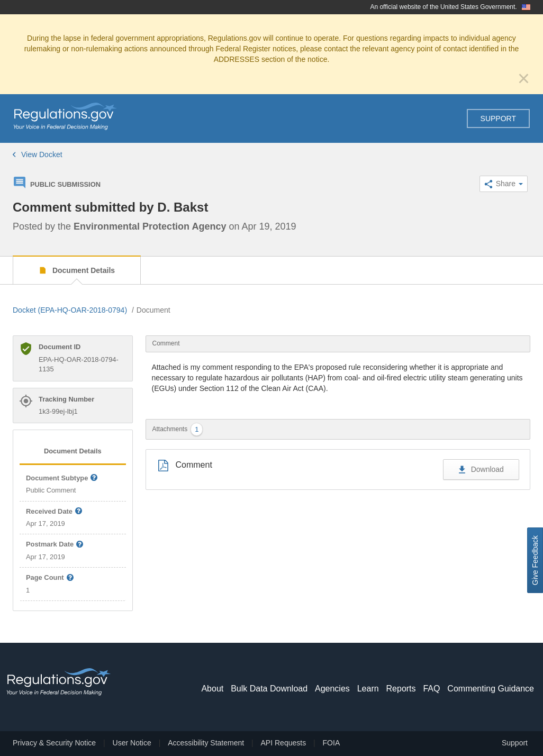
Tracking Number (66, 399)
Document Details (83, 270)
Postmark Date (55, 545)
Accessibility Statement (206, 743)
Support (498, 119)
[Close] (524, 78)
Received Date (55, 512)
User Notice (132, 743)
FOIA (332, 743)
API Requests (284, 743)
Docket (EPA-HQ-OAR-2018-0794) (70, 310)
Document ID (60, 347)
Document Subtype (62, 479)
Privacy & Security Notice (54, 743)
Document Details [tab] (73, 451)
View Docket (38, 154)
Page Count (50, 578)
